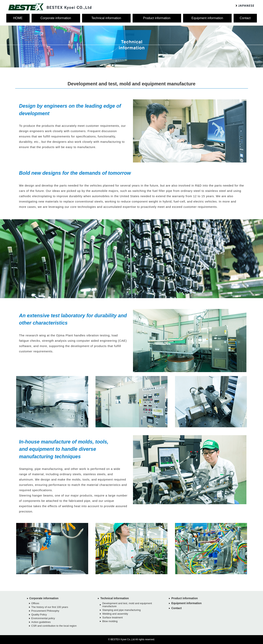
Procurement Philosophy (45, 611)
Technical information (106, 18)
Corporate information (56, 18)
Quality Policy (39, 615)
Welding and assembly (115, 614)
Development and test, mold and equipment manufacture (127, 605)
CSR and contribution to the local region (54, 626)
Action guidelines (41, 622)
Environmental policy (43, 618)
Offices (35, 603)
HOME (18, 18)
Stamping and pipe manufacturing (121, 610)
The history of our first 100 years (50, 607)
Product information (157, 18)
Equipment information (207, 18)
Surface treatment (112, 617)
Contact (245, 18)
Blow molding (110, 621)
